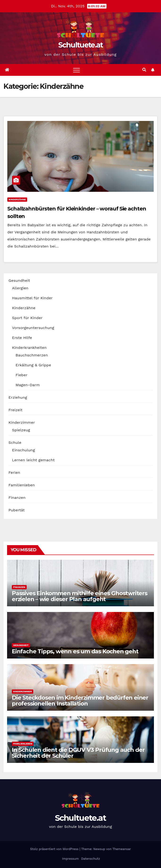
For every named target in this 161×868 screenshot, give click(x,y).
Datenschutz (90, 859)
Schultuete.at (81, 45)
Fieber (21, 375)
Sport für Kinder (27, 318)
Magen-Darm (28, 385)
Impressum (70, 859)
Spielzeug (21, 430)
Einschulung (23, 450)
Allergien (20, 288)
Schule (15, 443)
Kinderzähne (17, 199)
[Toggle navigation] (76, 70)
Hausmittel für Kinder (32, 298)
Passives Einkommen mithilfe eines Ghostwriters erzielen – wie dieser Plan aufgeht (80, 596)
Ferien (14, 472)
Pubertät (17, 510)
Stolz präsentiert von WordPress (55, 849)
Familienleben (22, 485)
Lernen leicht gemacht (33, 460)
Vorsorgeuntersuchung (33, 328)
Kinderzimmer (22, 422)
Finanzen (17, 498)
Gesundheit (19, 280)
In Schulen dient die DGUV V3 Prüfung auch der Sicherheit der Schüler (78, 753)
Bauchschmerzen (32, 355)
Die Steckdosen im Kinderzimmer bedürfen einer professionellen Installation (80, 701)
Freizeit (15, 410)
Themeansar (122, 849)
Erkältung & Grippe (33, 365)
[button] (144, 70)
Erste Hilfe (22, 338)
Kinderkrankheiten (29, 348)
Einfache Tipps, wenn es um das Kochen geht (75, 651)
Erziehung (18, 397)
